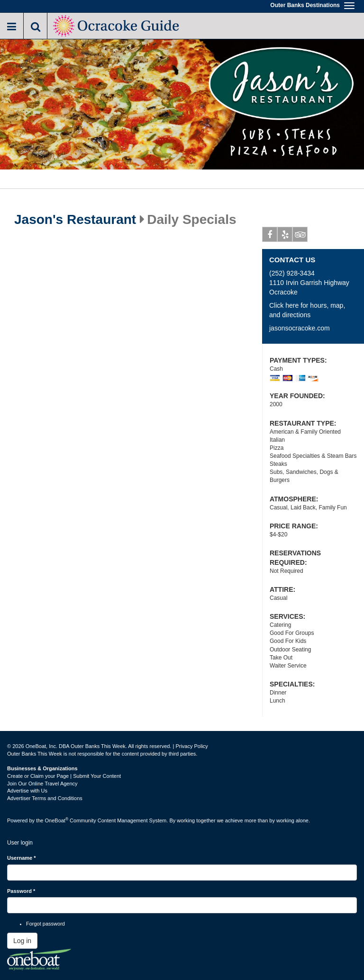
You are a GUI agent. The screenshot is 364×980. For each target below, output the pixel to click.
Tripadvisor (300, 236)
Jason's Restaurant (75, 220)
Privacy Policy (191, 746)
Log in (22, 941)
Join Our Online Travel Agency (42, 784)
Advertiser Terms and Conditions (45, 798)
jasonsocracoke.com (300, 328)
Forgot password (45, 924)
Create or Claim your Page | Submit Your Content (64, 776)
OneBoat (57, 820)
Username (22, 858)
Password (21, 891)
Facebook (270, 236)
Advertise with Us (27, 791)
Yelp (285, 236)
